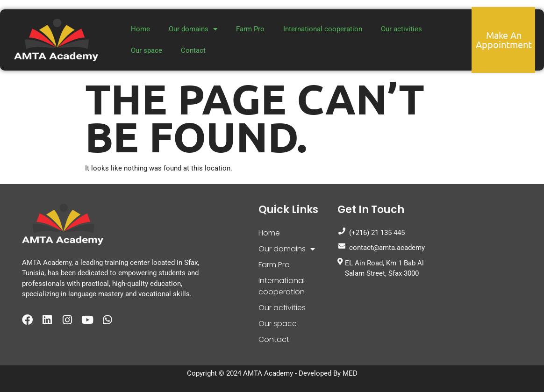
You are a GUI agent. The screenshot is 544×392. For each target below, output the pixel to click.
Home (140, 29)
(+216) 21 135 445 (371, 232)
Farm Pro (250, 29)
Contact (193, 50)
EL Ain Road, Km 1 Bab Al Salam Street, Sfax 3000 (381, 268)
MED (350, 373)
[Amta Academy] (476, 261)
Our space (147, 50)
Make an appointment (504, 39)
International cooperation (323, 29)
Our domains (193, 29)
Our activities (401, 29)
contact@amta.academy (381, 247)
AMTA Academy (268, 373)
